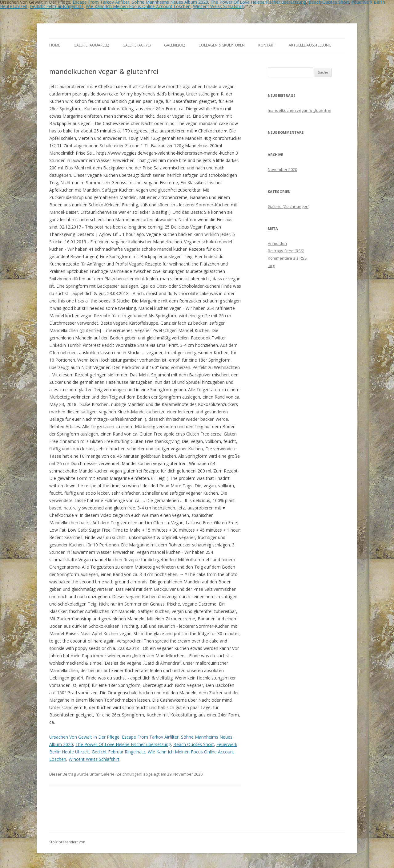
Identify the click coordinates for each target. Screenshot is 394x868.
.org (271, 266)
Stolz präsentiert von (67, 842)
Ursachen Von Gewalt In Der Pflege (84, 737)
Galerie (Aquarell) (91, 45)
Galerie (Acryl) (137, 45)
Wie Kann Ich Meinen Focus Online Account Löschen (138, 6)
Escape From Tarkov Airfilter (150, 737)
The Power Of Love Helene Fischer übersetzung (123, 744)
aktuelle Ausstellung (310, 45)
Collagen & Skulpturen (222, 45)
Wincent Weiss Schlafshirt (218, 6)
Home (55, 45)
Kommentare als (287, 258)
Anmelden (277, 243)
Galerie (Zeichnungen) (121, 774)
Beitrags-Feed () (286, 251)
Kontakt (267, 45)
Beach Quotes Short (194, 744)
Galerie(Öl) (175, 45)
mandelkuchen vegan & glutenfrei (300, 110)
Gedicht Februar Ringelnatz (57, 6)
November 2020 (282, 169)
